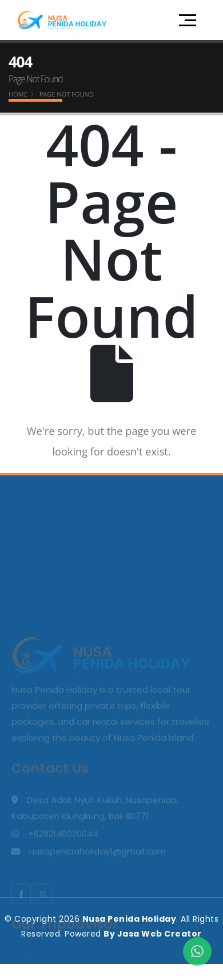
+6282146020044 (63, 907)
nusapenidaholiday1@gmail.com (97, 925)
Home (18, 94)
